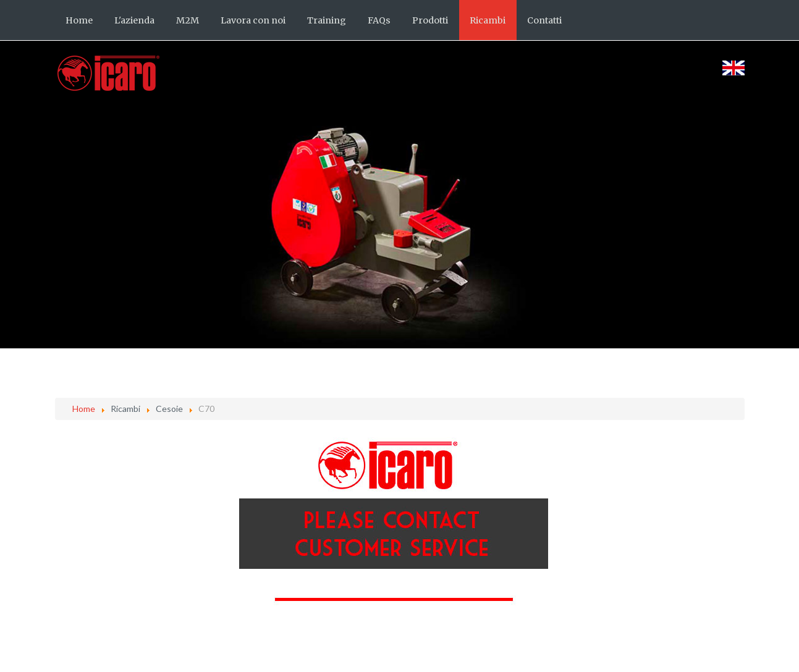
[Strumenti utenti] (742, 445)
